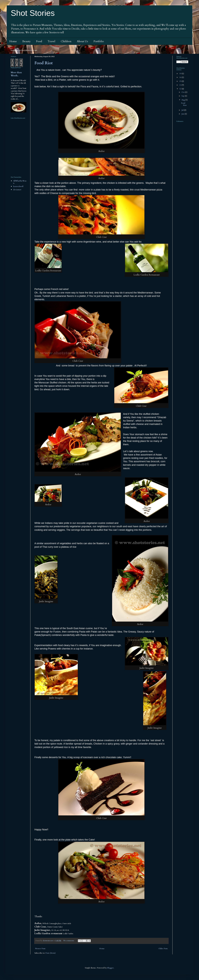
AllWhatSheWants (20, 182)
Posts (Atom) (50, 953)
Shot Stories (33, 13)
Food (39, 41)
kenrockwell (18, 186)
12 (181, 89)
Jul (183, 110)
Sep (183, 96)
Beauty (26, 41)
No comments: (69, 941)
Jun (183, 114)
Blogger (110, 968)
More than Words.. (16, 74)
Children (66, 41)
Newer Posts (40, 949)
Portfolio (99, 41)
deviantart (17, 190)
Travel (51, 41)
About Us (82, 41)
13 (181, 85)
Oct (183, 92)
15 (181, 81)
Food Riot (44, 63)
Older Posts (163, 949)
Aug (183, 100)
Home (13, 41)
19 (181, 74)
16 (181, 77)
